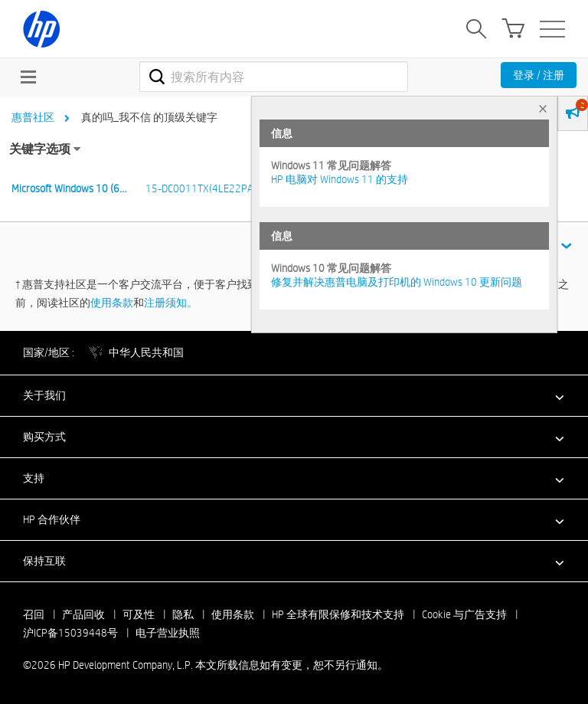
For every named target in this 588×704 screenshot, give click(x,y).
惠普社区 (33, 117)
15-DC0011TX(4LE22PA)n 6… (211, 188)
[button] (294, 395)
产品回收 (83, 614)
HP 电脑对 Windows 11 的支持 (340, 179)
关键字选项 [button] (40, 149)
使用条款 (112, 303)
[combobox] (274, 77)
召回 (34, 614)
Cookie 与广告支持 (464, 614)
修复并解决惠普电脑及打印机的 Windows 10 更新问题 (397, 282)
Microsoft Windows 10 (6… (69, 188)
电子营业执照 (168, 633)
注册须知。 (171, 303)
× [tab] (543, 108)
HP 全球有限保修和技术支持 (338, 614)
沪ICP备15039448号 (70, 633)
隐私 (183, 614)
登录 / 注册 (539, 75)
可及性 (139, 614)
